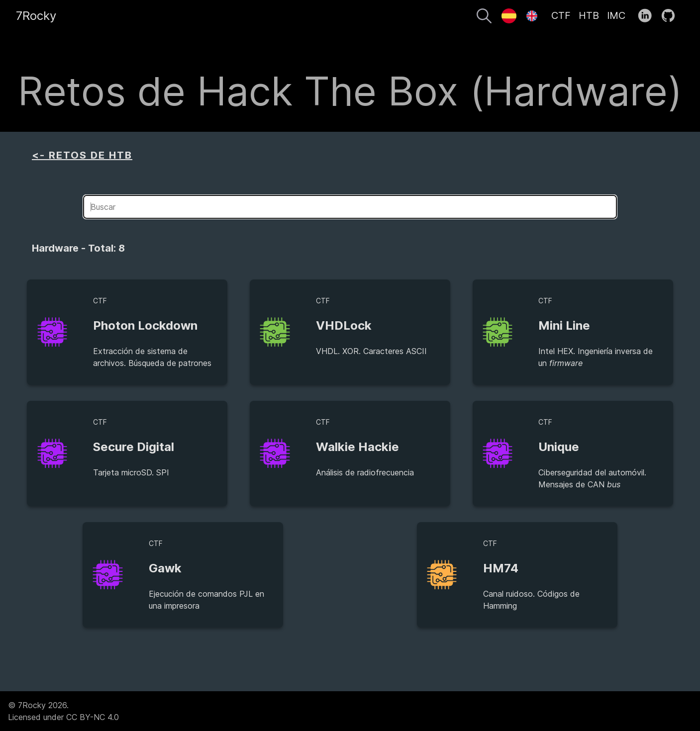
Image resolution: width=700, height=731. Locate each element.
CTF (561, 15)
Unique (559, 447)
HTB (589, 15)
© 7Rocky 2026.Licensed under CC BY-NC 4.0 (63, 711)
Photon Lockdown (145, 325)
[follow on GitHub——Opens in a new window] (671, 16)
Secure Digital (134, 447)
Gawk (165, 568)
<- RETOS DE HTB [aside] (82, 155)
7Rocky (36, 16)
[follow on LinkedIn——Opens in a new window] (648, 16)
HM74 (501, 568)
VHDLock (344, 325)
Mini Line (564, 325)
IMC (616, 15)
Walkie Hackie (357, 447)
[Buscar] (484, 17)
